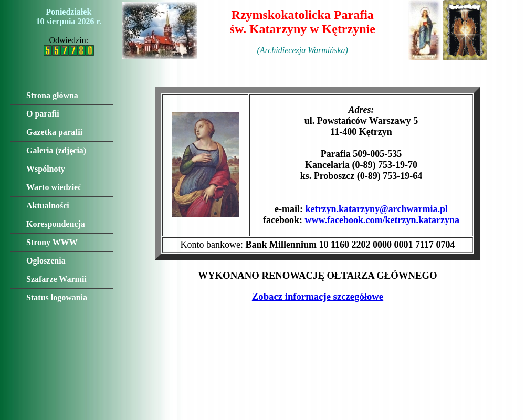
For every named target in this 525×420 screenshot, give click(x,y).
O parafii (43, 114)
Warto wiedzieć (54, 187)
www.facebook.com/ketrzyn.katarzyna (382, 220)
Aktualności (48, 206)
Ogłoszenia (46, 261)
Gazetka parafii (54, 132)
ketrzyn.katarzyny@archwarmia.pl (377, 209)
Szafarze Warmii (56, 279)
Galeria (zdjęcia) (56, 150)
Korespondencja (56, 224)
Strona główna (52, 95)
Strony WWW (52, 242)
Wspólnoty (46, 169)
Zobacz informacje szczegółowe (318, 296)
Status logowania (57, 297)
